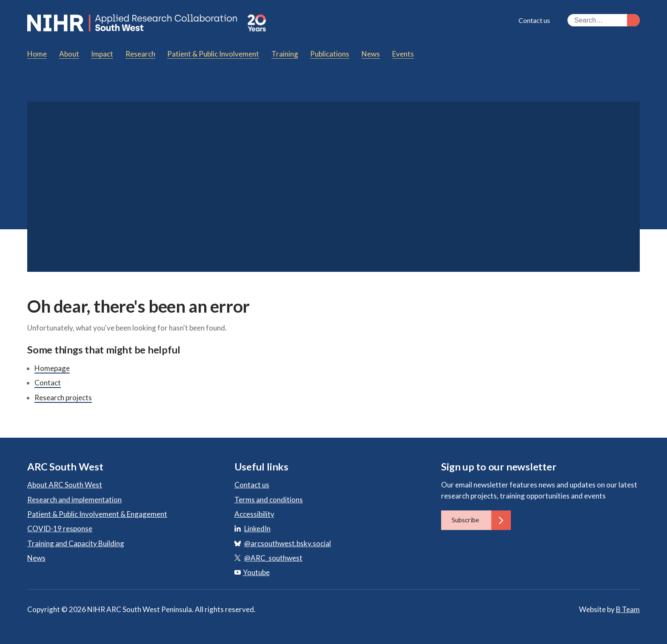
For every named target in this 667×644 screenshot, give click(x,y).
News (36, 558)
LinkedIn (257, 529)
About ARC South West (65, 485)
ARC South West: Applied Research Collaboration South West (133, 23)
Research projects (63, 398)
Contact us (534, 20)
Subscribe (481, 520)
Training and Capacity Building (76, 543)
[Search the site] (604, 20)
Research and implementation (74, 500)
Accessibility (254, 514)
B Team (628, 609)
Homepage (52, 368)
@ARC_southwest (273, 558)
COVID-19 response (60, 529)
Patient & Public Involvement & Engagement (97, 514)
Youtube (252, 572)
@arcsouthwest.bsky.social (288, 543)
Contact (48, 383)
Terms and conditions (269, 500)
